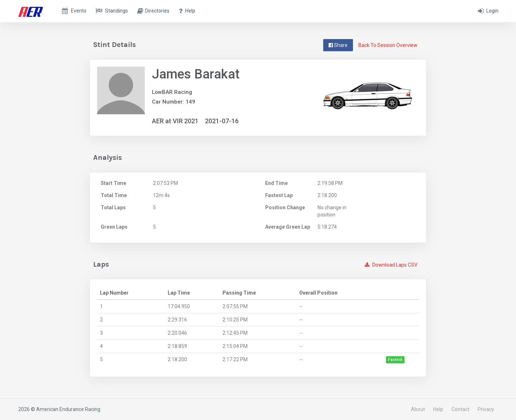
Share (338, 45)
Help (438, 409)
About (418, 409)
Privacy (486, 409)
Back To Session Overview (388, 45)
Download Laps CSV (391, 265)
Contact (460, 409)
